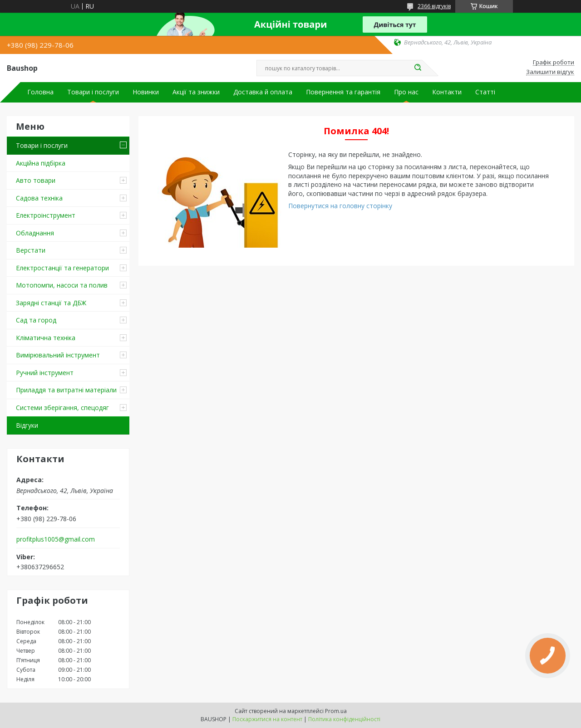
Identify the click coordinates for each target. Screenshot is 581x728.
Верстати (31, 250)
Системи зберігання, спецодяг (62, 408)
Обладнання (35, 233)
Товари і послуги (93, 92)
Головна (40, 92)
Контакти (447, 92)
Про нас (406, 92)
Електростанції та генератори (62, 268)
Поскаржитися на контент (267, 719)
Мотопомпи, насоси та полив (62, 285)
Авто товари (36, 180)
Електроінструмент (46, 215)
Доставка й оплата (263, 92)
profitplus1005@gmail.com (56, 539)
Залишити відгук (550, 72)
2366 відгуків (434, 6)
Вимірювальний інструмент (58, 355)
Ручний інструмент (45, 373)
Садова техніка (39, 198)
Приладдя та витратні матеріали (66, 390)
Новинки (146, 92)
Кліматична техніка (46, 338)
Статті (485, 92)
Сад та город (36, 320)
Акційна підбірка (41, 163)
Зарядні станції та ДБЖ (51, 303)
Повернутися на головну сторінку (340, 206)
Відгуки (27, 425)
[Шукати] (418, 68)
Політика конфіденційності (344, 719)
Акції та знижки (196, 92)
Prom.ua (336, 711)
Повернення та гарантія (343, 92)
